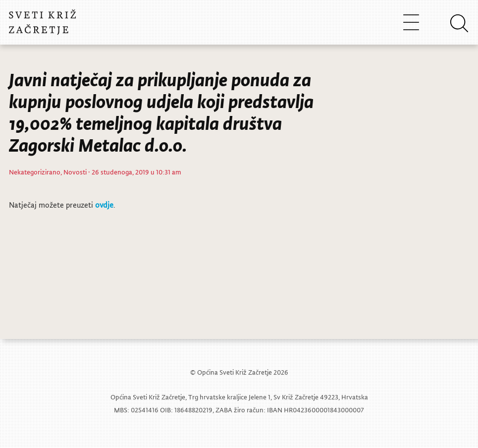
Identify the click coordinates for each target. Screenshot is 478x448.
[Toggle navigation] (411, 22)
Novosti (75, 172)
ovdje (104, 205)
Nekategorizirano (35, 172)
